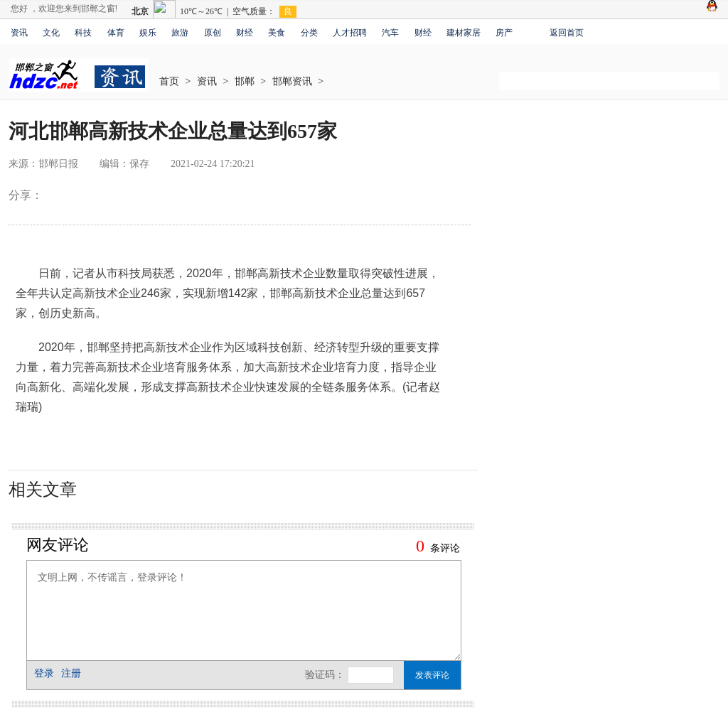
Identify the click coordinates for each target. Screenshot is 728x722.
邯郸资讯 (292, 81)
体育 (116, 33)
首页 (169, 81)
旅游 (180, 33)
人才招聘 (350, 33)
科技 (83, 33)
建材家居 (464, 33)
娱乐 (148, 33)
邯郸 (245, 81)
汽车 (390, 33)
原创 (213, 33)
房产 (504, 33)
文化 (51, 33)
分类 (309, 33)
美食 (277, 33)
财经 (245, 33)
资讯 (19, 33)
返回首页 (567, 33)
